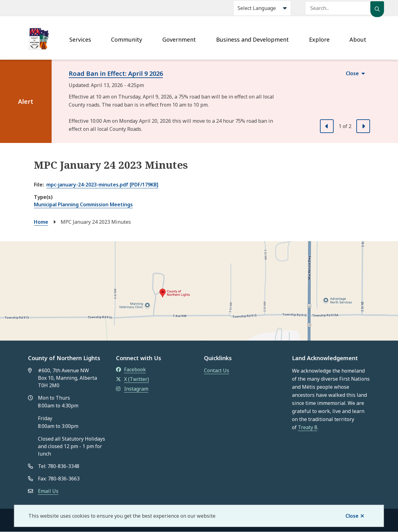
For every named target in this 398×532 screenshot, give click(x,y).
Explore (319, 39)
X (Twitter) (132, 379)
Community (127, 39)
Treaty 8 (308, 427)
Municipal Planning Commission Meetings (83, 204)
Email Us (48, 491)
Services (80, 39)
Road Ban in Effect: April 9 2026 (116, 73)
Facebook (131, 369)
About (358, 39)
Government (179, 39)
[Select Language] (262, 8)
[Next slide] (363, 126)
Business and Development (252, 39)
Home (41, 222)
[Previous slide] (327, 126)
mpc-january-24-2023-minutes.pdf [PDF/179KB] (102, 185)
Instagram (132, 389)
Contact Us (217, 370)
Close (352, 516)
